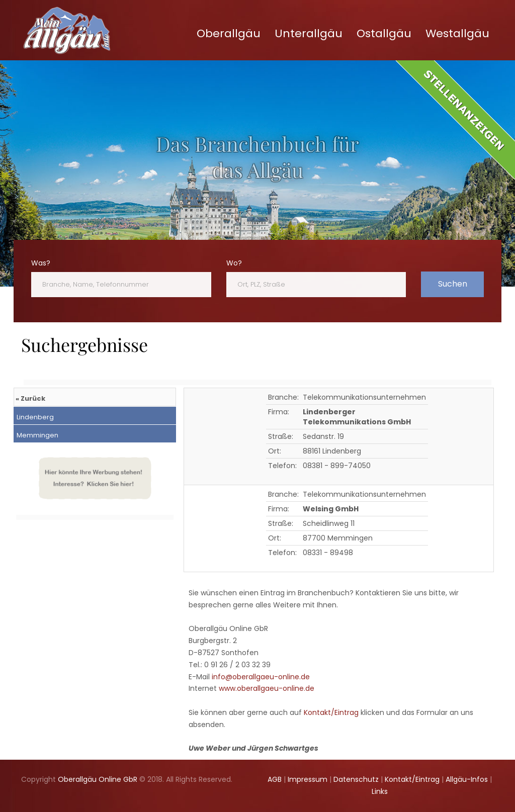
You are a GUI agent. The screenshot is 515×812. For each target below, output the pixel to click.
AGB (275, 779)
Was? (41, 263)
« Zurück (30, 398)
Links (380, 791)
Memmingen (37, 435)
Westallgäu (457, 33)
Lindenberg (34, 417)
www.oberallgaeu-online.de (267, 688)
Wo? (234, 263)
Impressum (308, 779)
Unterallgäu (309, 33)
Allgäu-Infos (467, 779)
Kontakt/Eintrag (331, 712)
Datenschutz (356, 779)
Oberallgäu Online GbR (98, 779)
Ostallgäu (384, 33)
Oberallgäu (229, 33)
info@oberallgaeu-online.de (261, 677)
